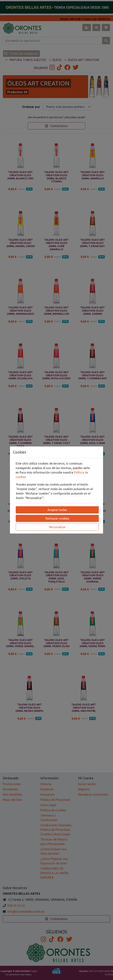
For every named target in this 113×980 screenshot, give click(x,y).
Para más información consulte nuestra (47, 472)
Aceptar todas (57, 510)
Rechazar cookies (57, 518)
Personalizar (57, 527)
